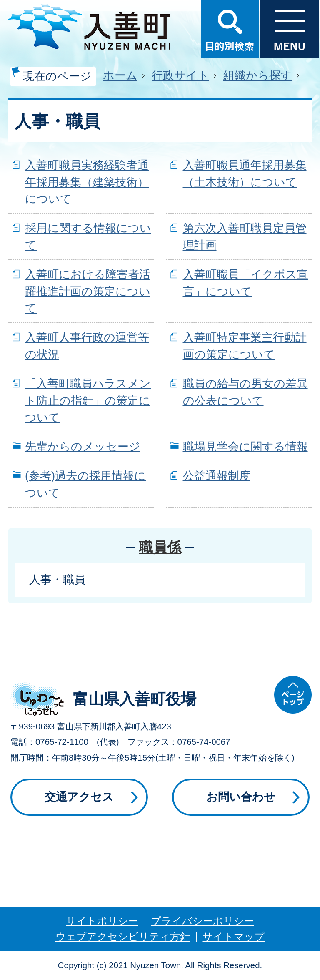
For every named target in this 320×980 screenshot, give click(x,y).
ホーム (120, 75)
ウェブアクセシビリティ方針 (123, 936)
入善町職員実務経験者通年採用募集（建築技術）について (87, 182)
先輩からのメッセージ (83, 446)
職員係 (160, 547)
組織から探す (258, 75)
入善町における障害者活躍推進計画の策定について (88, 291)
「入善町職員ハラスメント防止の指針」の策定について (88, 401)
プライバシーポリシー (202, 921)
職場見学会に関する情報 (245, 446)
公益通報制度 (217, 476)
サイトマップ (234, 936)
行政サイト (180, 75)
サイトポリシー (102, 921)
